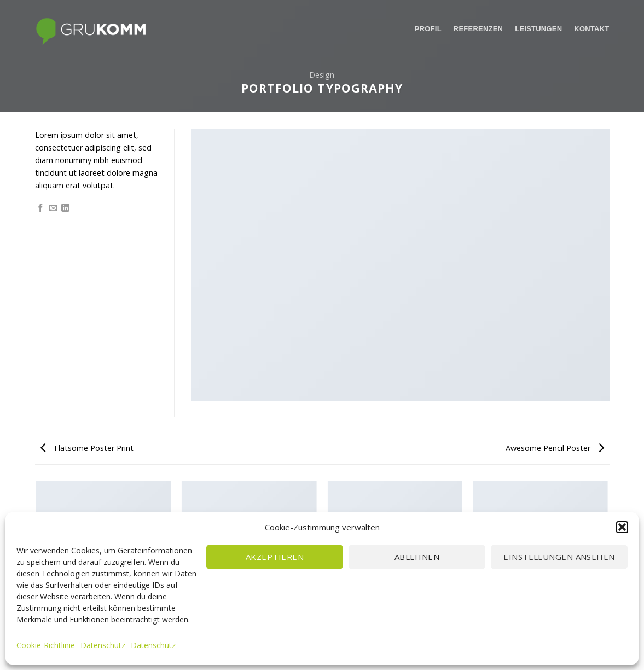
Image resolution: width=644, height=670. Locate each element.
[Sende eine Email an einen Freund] (53, 209)
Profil (428, 29)
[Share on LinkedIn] (65, 209)
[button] (622, 527)
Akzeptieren (275, 557)
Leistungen (538, 29)
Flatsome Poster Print (87, 448)
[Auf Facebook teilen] (41, 209)
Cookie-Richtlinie (46, 645)
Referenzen (478, 29)
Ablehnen (417, 557)
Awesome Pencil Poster (555, 448)
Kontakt (591, 29)
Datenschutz (103, 645)
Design (322, 75)
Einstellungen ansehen (559, 557)
